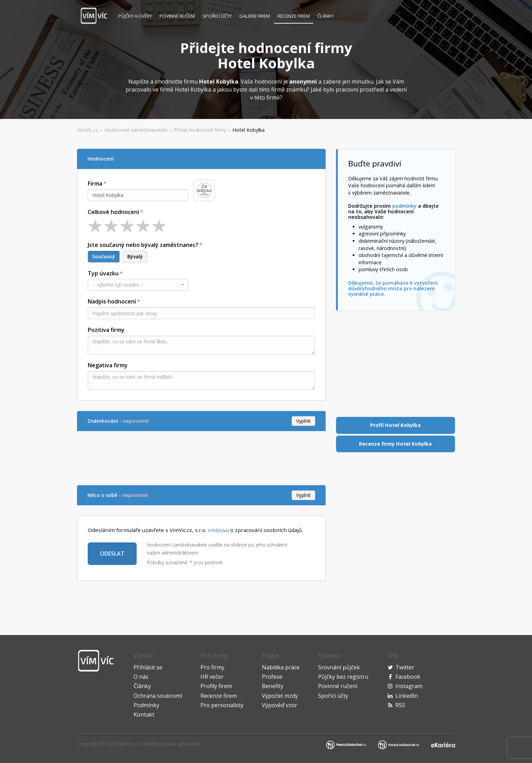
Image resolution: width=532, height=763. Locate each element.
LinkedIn (407, 696)
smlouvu (218, 530)
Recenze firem (294, 16)
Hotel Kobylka (248, 130)
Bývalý (135, 256)
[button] (138, 285)
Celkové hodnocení (113, 212)
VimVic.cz (130, 744)
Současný (104, 256)
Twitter (405, 667)
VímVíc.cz (88, 130)
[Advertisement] (203, 457)
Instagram (409, 686)
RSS (400, 705)
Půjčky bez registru (343, 677)
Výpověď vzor (280, 705)
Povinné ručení (177, 16)
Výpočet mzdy (280, 696)
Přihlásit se (148, 667)
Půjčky (135, 16)
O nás (141, 677)
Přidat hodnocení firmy (200, 130)
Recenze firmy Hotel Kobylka (395, 444)
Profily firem (216, 686)
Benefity (273, 686)
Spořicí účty (217, 16)
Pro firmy (212, 667)
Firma (95, 183)
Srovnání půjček (339, 667)
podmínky (404, 206)
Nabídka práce (281, 667)
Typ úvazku (103, 273)
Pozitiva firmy (106, 330)
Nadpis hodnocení (112, 301)
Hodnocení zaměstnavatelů (136, 130)
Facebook (408, 677)
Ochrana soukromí (158, 696)
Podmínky (146, 705)
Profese (272, 677)
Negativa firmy (108, 365)
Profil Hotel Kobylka (395, 425)
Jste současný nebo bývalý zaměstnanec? (143, 245)
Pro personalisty (222, 705)
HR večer (212, 677)
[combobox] (138, 195)
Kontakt (144, 714)
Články (325, 16)
